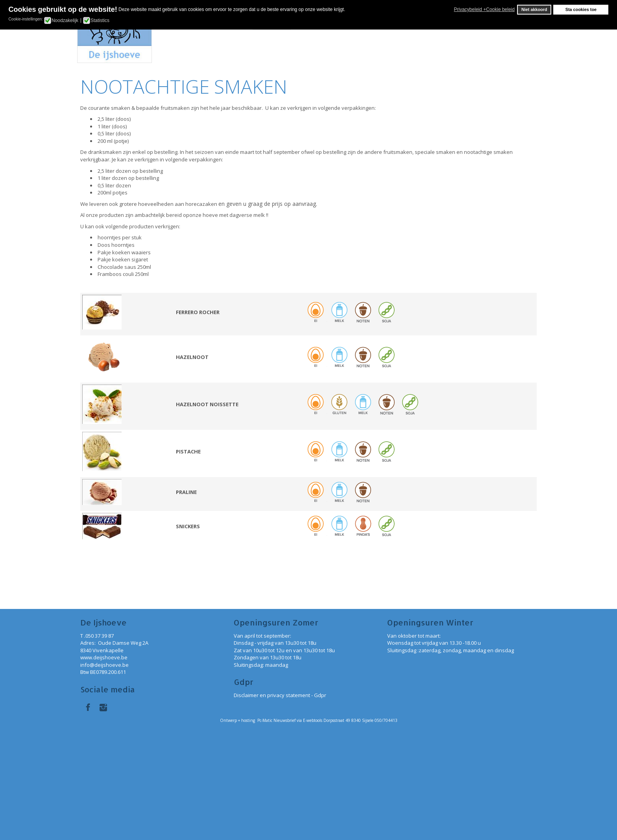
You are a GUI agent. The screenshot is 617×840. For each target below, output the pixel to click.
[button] (452, 10)
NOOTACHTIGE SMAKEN (184, 86)
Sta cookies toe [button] (581, 9)
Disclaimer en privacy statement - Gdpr (280, 695)
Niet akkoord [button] (534, 9)
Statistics (100, 20)
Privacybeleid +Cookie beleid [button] (484, 9)
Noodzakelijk (65, 20)
